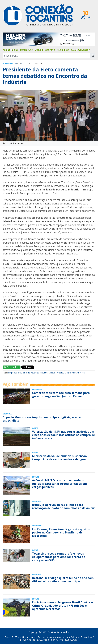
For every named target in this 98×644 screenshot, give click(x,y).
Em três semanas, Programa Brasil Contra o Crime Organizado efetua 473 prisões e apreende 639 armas (62, 606)
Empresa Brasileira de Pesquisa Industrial (29, 373)
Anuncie (39, 50)
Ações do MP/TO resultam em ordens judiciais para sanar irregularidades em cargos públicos (59, 484)
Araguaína (37, 389)
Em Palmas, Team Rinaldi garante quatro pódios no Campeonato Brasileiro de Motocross (61, 532)
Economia (8, 64)
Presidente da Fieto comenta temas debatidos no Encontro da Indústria (45, 76)
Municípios (63, 50)
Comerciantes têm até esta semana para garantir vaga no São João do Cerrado (61, 394)
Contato (50, 50)
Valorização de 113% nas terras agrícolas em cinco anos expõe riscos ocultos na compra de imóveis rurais (63, 435)
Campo (35, 428)
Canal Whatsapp (80, 50)
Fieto (53, 373)
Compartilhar (12, 367)
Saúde (35, 453)
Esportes (37, 526)
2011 (23, 64)
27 (16, 64)
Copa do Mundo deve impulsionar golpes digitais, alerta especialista (42, 419)
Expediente (26, 50)
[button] (7, 118)
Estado (36, 477)
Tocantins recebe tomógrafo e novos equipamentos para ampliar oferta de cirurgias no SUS (59, 557)
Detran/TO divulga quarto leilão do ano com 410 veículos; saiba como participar (63, 580)
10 (19, 64)
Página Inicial (10, 50)
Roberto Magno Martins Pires (70, 373)
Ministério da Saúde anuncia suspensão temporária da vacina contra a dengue (59, 458)
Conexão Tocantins (15, 637)
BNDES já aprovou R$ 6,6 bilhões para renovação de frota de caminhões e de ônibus (64, 506)
